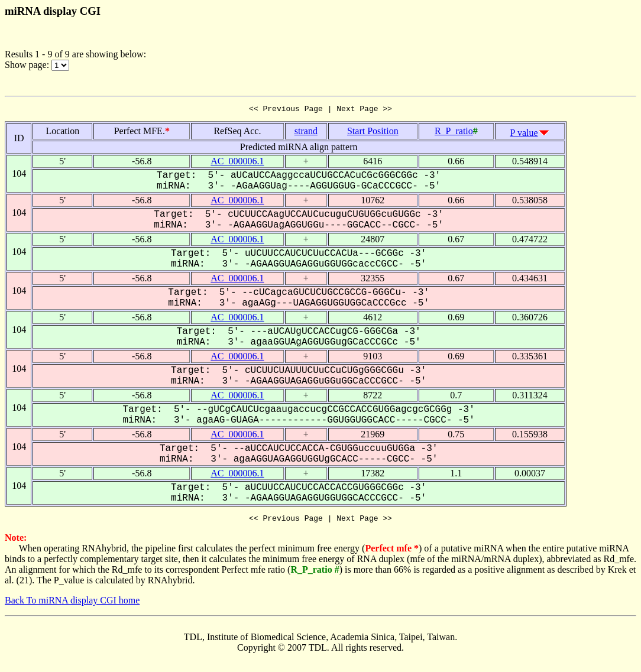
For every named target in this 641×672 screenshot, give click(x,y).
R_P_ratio (454, 133)
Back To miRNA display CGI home (72, 604)
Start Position (373, 133)
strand (306, 133)
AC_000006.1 (237, 163)
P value (524, 134)
